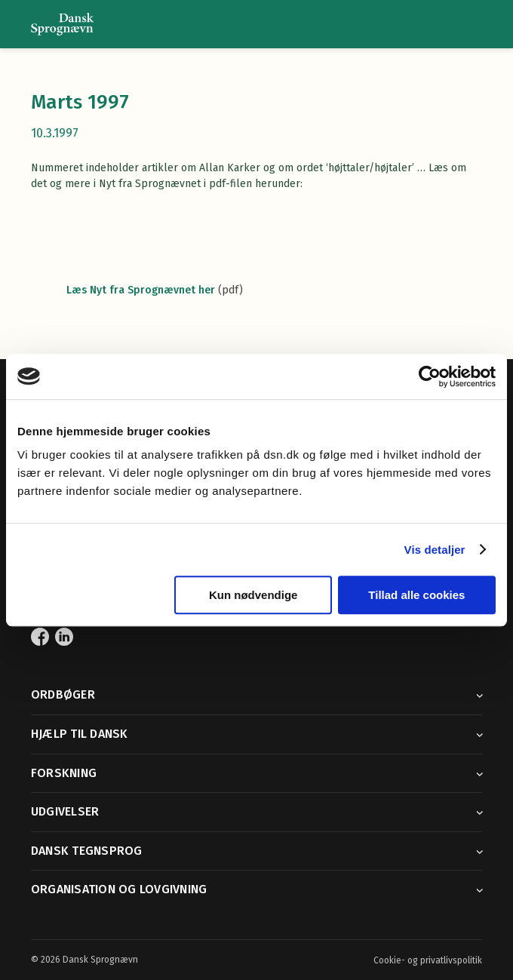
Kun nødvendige (253, 595)
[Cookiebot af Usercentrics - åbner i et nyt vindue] (430, 376)
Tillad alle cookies (416, 595)
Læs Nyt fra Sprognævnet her (141, 290)
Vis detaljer (435, 550)
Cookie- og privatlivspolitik (428, 960)
